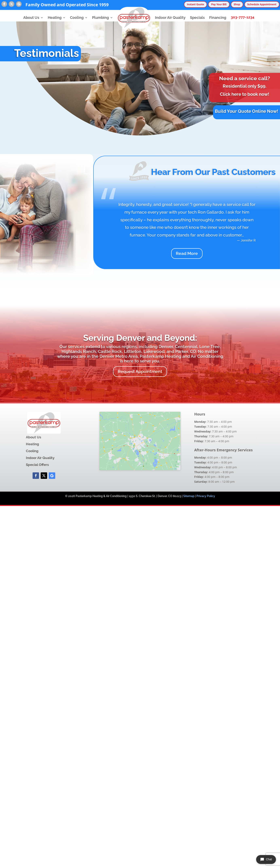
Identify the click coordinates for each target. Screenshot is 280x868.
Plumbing (100, 18)
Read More (187, 253)
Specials (197, 18)
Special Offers (37, 465)
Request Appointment (140, 371)
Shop (237, 4)
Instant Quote (195, 4)
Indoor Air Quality (170, 18)
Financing (218, 18)
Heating (55, 18)
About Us (31, 18)
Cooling (77, 18)
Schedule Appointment (262, 4)
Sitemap (189, 496)
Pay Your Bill (219, 4)
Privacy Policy (206, 496)
